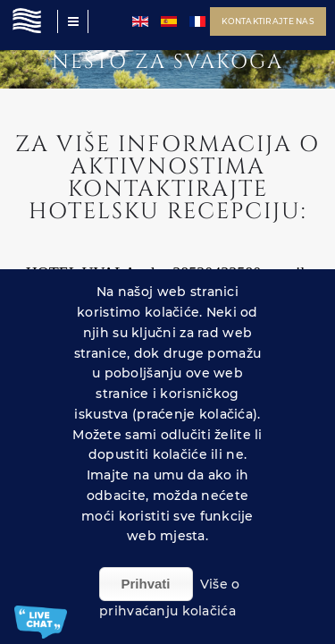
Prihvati (146, 584)
